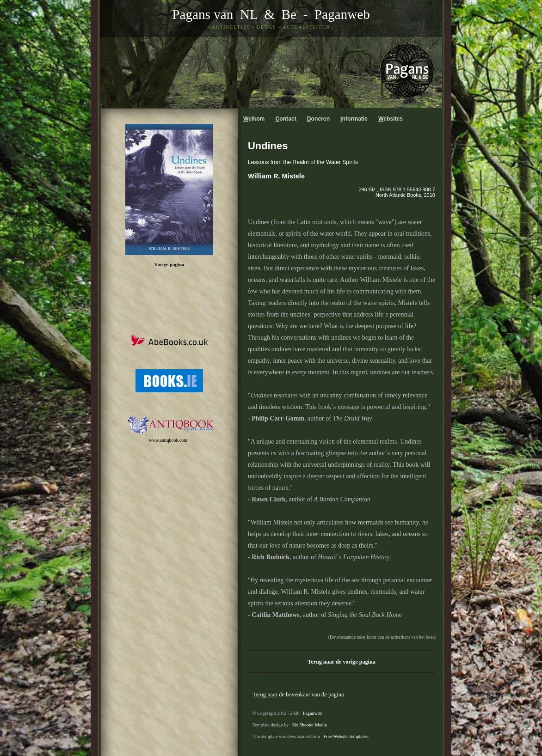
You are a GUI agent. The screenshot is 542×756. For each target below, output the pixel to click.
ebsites (391, 119)
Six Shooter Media (310, 725)
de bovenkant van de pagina (298, 695)
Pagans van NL (215, 14)
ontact (286, 119)
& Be (277, 14)
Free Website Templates (346, 736)
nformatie (354, 119)
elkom (254, 119)
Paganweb (342, 14)
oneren (318, 119)
